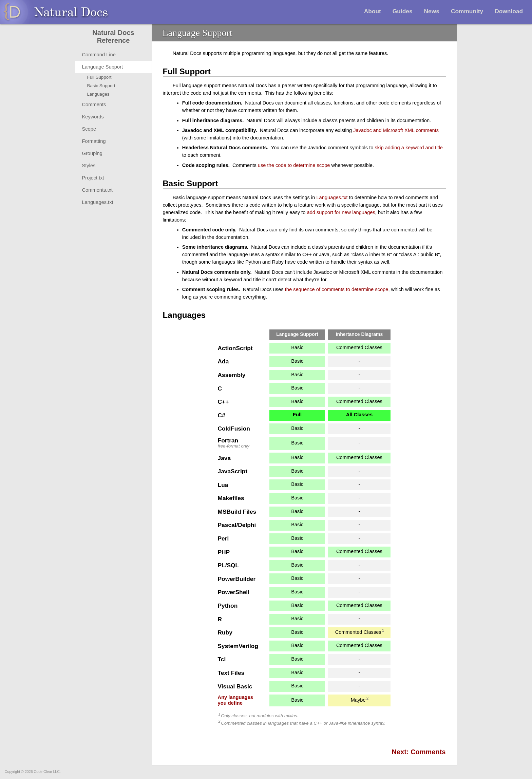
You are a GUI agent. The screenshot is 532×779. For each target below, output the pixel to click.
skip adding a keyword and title (409, 148)
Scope (89, 129)
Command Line (99, 55)
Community (467, 11)
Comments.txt (97, 190)
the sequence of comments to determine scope (337, 289)
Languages (98, 94)
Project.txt (93, 178)
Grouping (92, 153)
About (373, 11)
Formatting (94, 141)
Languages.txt (98, 202)
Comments (94, 104)
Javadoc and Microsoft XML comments (396, 130)
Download (509, 11)
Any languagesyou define (235, 700)
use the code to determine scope (294, 165)
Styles (89, 166)
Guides (403, 11)
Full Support (99, 77)
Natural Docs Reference (113, 36)
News (432, 11)
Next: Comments (419, 752)
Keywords (93, 117)
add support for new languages (341, 212)
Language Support (103, 67)
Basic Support (101, 86)
